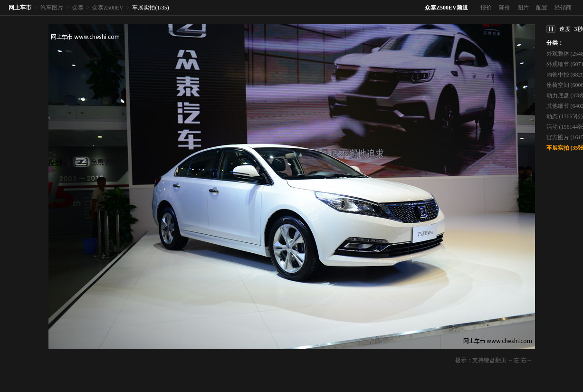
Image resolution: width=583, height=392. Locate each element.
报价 (486, 8)
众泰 (78, 8)
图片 (523, 8)
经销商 (563, 8)
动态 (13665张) (565, 116)
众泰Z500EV (108, 8)
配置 (542, 8)
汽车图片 (52, 8)
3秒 (579, 29)
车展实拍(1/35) (150, 8)
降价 (505, 8)
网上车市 (20, 8)
